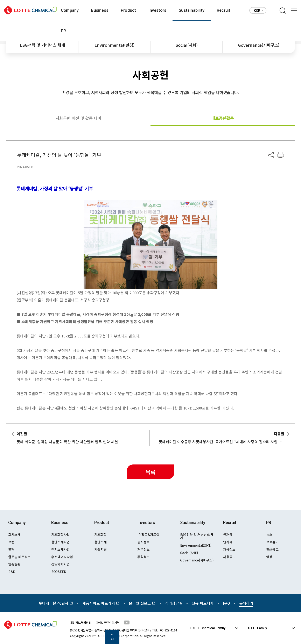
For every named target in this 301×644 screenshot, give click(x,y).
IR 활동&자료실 (148, 534)
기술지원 (100, 549)
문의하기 (246, 603)
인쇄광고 (272, 549)
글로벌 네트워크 (19, 557)
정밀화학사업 (61, 564)
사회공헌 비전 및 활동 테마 (78, 118)
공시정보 (143, 542)
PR (63, 31)
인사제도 (229, 542)
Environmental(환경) (114, 45)
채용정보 (229, 549)
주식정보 (143, 557)
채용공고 (229, 557)
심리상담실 (174, 603)
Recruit (223, 10)
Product (128, 10)
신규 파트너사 (203, 603)
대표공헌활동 (223, 118)
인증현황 (14, 564)
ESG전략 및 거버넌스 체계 (42, 45)
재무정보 (143, 549)
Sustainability (192, 10)
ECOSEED (59, 572)
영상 (269, 557)
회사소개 (14, 534)
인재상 (228, 534)
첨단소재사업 (61, 542)
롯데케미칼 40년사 (56, 603)
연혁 (11, 549)
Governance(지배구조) (259, 45)
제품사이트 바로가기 (101, 603)
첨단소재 (100, 542)
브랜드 (13, 542)
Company (70, 10)
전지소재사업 (61, 549)
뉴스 (269, 534)
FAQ (226, 603)
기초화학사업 (61, 534)
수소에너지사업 (62, 557)
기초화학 (100, 534)
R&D (12, 572)
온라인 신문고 (142, 603)
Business (100, 10)
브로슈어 (272, 542)
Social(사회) (187, 45)
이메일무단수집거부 (108, 623)
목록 (150, 472)
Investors (157, 10)
